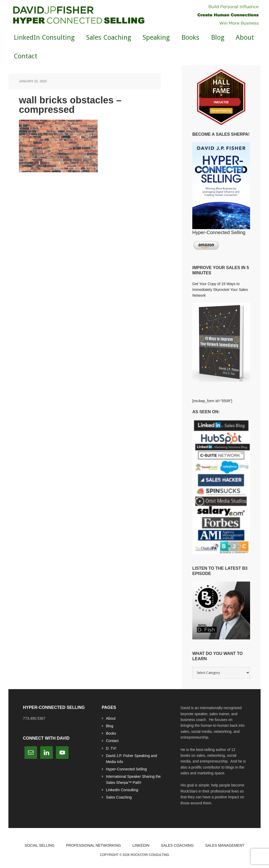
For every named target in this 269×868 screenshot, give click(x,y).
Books (111, 733)
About (111, 718)
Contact (112, 741)
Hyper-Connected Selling (126, 769)
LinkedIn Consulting (122, 790)
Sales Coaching (119, 797)
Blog (110, 726)
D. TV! (111, 748)
